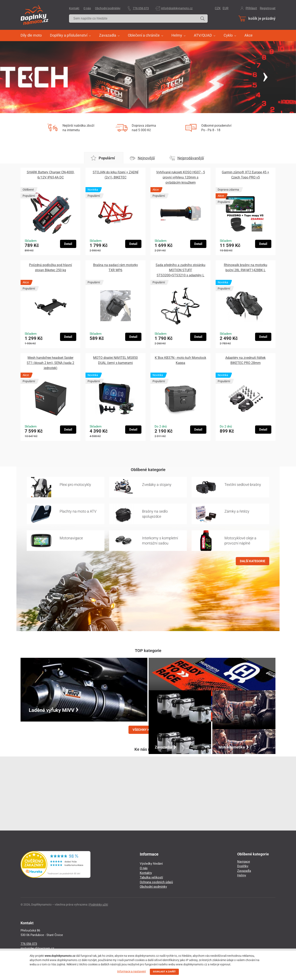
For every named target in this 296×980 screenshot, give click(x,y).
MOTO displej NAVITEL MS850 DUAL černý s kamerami (115, 360)
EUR (225, 8)
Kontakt (74, 8)
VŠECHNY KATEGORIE (148, 730)
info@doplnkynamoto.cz (177, 8)
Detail (68, 244)
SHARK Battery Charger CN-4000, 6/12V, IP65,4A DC (51, 175)
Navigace (244, 862)
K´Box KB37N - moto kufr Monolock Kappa (180, 360)
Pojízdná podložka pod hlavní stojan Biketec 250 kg (50, 268)
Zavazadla (244, 871)
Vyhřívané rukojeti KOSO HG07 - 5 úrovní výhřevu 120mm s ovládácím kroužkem (181, 177)
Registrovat (268, 8)
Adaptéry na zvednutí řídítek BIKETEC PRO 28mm (245, 360)
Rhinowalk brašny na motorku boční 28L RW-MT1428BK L (246, 268)
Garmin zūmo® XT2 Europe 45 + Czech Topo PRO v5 (245, 175)
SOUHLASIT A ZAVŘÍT (164, 972)
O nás (87, 8)
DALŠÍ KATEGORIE (253, 561)
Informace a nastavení (131, 971)
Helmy (242, 875)
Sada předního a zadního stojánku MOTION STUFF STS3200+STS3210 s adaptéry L (180, 270)
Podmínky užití (99, 905)
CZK (218, 8)
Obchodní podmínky (108, 8)
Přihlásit (251, 8)
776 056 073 (141, 8)
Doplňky (243, 866)
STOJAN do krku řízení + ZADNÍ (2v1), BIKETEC (116, 175)
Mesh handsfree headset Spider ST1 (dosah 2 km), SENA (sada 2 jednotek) (50, 363)
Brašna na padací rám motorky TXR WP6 (116, 268)
